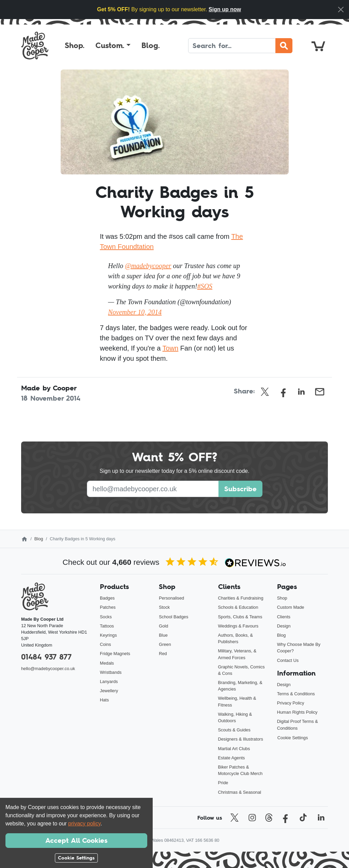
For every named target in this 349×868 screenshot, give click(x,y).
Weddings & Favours (238, 626)
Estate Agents (232, 758)
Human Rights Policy (297, 712)
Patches (108, 607)
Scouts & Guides (234, 730)
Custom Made (291, 607)
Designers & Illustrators (241, 739)
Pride (223, 783)
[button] (113, 46)
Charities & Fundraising (241, 598)
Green (165, 644)
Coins (105, 644)
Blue (163, 635)
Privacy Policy (291, 703)
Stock (164, 607)
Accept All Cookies (76, 840)
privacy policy (84, 824)
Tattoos (107, 626)
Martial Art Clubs (234, 749)
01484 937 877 (46, 657)
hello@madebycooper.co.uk (48, 669)
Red (163, 654)
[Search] (232, 46)
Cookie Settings (293, 738)
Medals (107, 663)
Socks (106, 617)
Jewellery (109, 691)
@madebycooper (148, 266)
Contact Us (288, 660)
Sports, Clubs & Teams (240, 617)
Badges (107, 598)
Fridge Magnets (115, 654)
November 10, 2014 (135, 312)
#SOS (205, 286)
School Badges (173, 617)
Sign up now (225, 9)
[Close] (341, 10)
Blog (39, 539)
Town (171, 348)
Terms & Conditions (296, 694)
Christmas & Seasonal (240, 792)
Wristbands (111, 672)
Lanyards (109, 681)
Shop (282, 598)
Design (284, 626)
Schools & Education (238, 607)
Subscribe (240, 489)
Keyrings (108, 635)
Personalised (171, 598)
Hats (104, 700)
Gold (163, 626)
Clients (284, 617)
